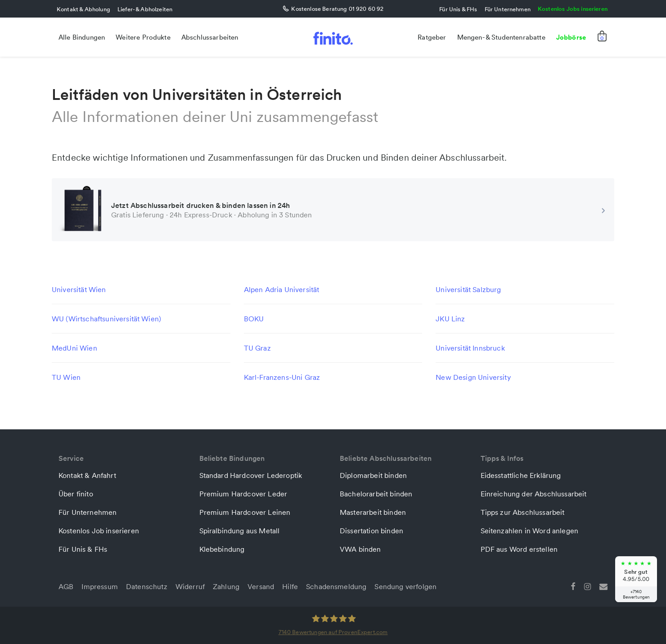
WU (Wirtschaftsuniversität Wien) (106, 319)
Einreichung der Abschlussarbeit (534, 494)
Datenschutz (147, 586)
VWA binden (360, 549)
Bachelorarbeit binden (376, 494)
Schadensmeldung (336, 586)
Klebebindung (222, 549)
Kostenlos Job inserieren (99, 531)
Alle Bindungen (82, 37)
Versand (261, 586)
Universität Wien (79, 289)
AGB (66, 586)
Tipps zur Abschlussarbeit (523, 512)
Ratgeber (432, 37)
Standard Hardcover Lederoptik (251, 475)
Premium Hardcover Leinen (245, 512)
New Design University (473, 377)
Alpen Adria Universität (282, 289)
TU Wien (66, 377)
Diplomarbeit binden (373, 475)
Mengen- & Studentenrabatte (501, 37)
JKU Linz (450, 319)
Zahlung (226, 586)
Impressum (99, 586)
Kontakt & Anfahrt (87, 475)
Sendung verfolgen (405, 586)
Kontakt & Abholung (83, 9)
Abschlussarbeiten (210, 37)
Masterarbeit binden (373, 512)
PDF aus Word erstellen (519, 549)
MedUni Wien (74, 348)
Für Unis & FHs (458, 9)
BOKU (254, 319)
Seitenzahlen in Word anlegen (529, 531)
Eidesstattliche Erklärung (521, 475)
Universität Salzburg (468, 289)
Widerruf (190, 586)
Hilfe (290, 586)
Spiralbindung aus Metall (240, 531)
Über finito (76, 494)
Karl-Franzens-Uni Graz (282, 377)
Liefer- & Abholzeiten (145, 9)
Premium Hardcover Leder (243, 494)
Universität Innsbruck (470, 348)
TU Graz (257, 348)
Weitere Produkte (143, 37)
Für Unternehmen (508, 9)
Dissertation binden (371, 531)
